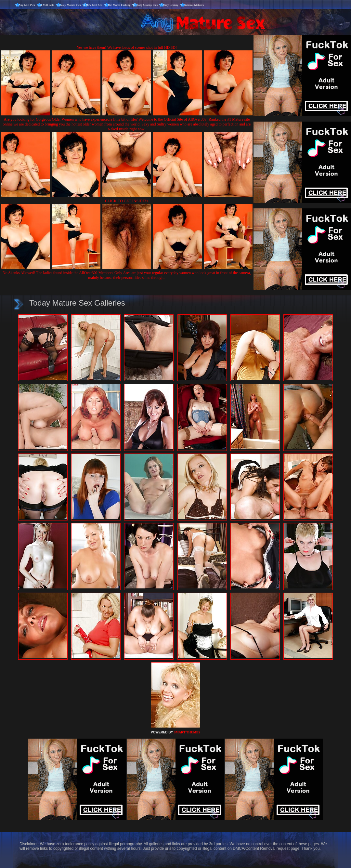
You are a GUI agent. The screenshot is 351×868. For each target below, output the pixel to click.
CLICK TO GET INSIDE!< (127, 201)
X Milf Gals (47, 5)
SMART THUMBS (187, 732)
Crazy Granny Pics (147, 5)
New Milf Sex (94, 5)
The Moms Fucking (119, 5)
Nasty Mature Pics (70, 5)
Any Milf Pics (27, 5)
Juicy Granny (171, 5)
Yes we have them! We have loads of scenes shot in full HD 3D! (127, 47)
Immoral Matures (194, 5)
